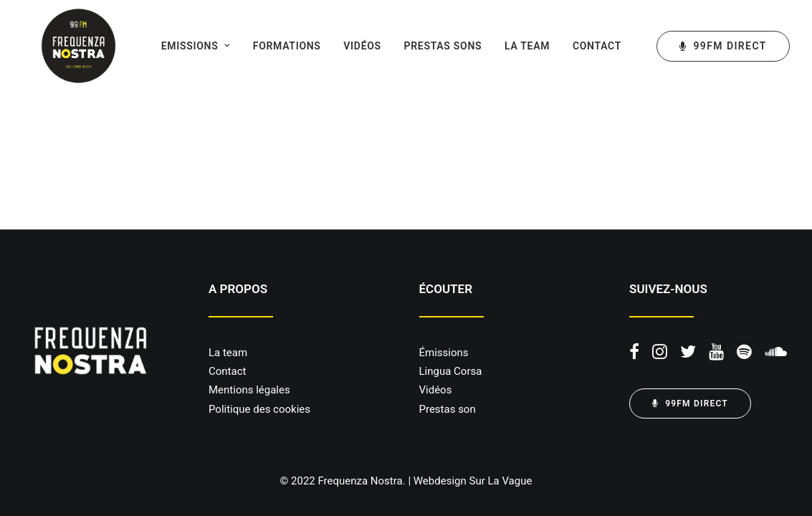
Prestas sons (426, 46)
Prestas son (448, 409)
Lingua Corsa (451, 371)
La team (510, 46)
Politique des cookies (259, 409)
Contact (580, 46)
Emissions (178, 46)
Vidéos (345, 46)
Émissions (444, 353)
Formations (270, 46)
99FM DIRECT (690, 403)
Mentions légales (249, 390)
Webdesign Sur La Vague (473, 481)
